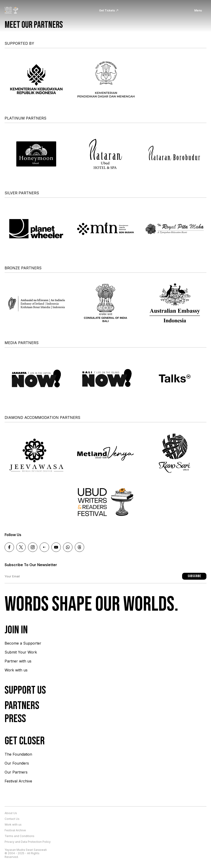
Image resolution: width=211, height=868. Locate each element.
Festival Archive (18, 781)
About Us (11, 813)
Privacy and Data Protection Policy (28, 842)
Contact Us (12, 819)
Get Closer (25, 741)
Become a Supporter (23, 643)
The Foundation (18, 754)
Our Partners (16, 772)
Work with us (16, 670)
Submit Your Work (21, 652)
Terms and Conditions (19, 836)
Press (15, 719)
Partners (22, 706)
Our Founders (17, 763)
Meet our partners (34, 25)
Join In (16, 630)
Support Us (25, 690)
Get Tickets (107, 10)
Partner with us (18, 661)
